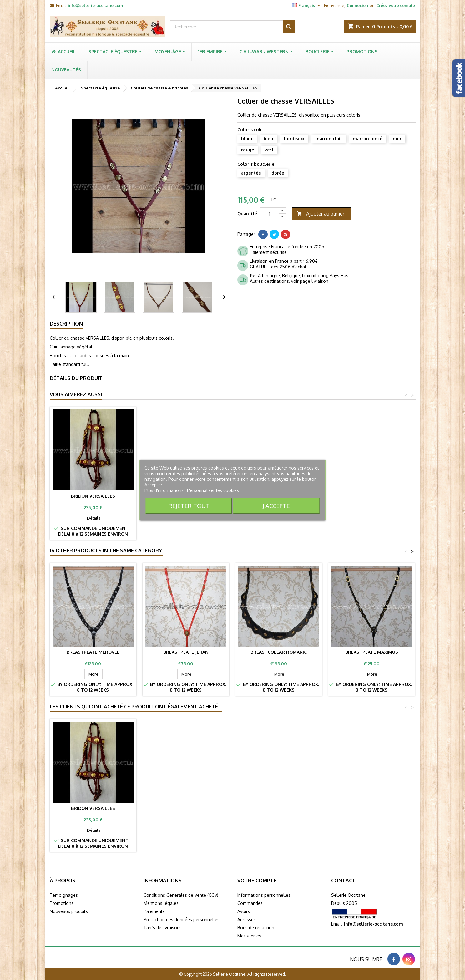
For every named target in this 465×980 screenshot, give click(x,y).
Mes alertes (249, 936)
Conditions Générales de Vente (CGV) (181, 895)
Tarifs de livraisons (163, 928)
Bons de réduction (256, 928)
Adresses (247, 919)
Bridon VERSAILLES (93, 496)
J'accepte (276, 506)
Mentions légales (161, 903)
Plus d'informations (165, 490)
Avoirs (244, 911)
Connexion (357, 5)
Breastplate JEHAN (186, 652)
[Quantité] (270, 214)
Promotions (62, 903)
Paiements (154, 911)
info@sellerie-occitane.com (95, 5)
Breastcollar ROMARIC (279, 652)
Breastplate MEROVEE (93, 652)
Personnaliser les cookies (213, 490)
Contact (343, 881)
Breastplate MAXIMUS (372, 652)
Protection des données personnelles (182, 919)
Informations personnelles (264, 895)
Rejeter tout (189, 506)
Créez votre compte (396, 5)
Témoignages (64, 895)
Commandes (250, 903)
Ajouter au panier (321, 214)
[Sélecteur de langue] (307, 5)
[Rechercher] (233, 27)
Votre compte (257, 881)
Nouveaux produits (69, 911)
